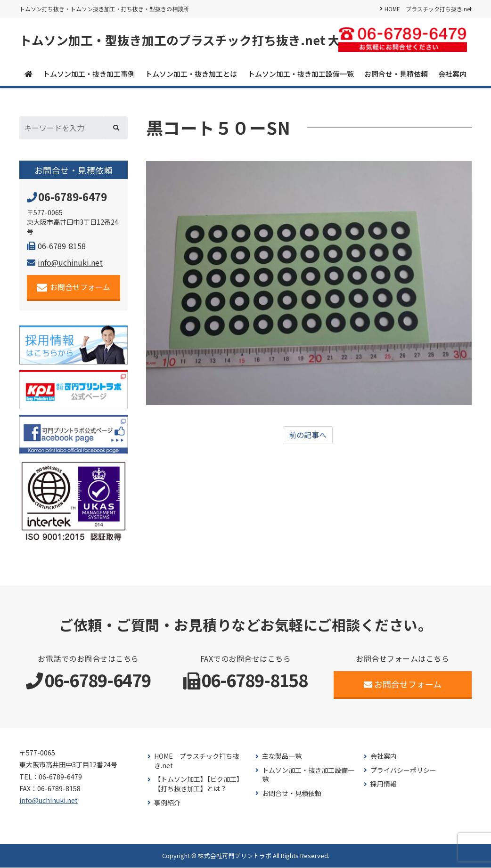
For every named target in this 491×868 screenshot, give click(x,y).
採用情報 (384, 784)
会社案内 (452, 74)
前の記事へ (308, 436)
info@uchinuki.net (65, 263)
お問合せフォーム (74, 288)
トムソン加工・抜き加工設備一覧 (301, 74)
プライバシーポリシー (403, 770)
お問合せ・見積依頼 (396, 74)
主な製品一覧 (282, 757)
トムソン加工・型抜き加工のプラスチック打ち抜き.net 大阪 (186, 40)
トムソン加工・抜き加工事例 (89, 74)
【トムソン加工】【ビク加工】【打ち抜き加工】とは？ (199, 784)
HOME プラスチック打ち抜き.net (428, 9)
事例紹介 (167, 803)
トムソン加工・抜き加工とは (191, 74)
